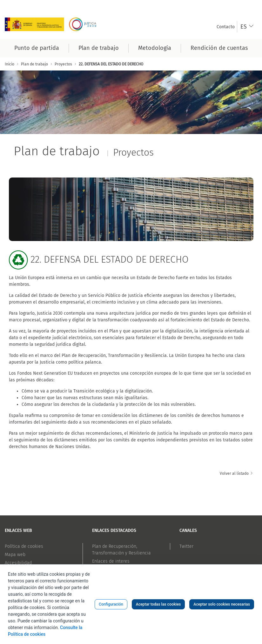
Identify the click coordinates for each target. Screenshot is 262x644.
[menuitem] (226, 27)
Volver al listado (237, 473)
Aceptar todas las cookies (158, 604)
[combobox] (247, 27)
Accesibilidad (18, 563)
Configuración (111, 604)
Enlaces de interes (111, 561)
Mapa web (15, 555)
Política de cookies (24, 546)
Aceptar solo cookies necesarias (222, 604)
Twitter (186, 546)
